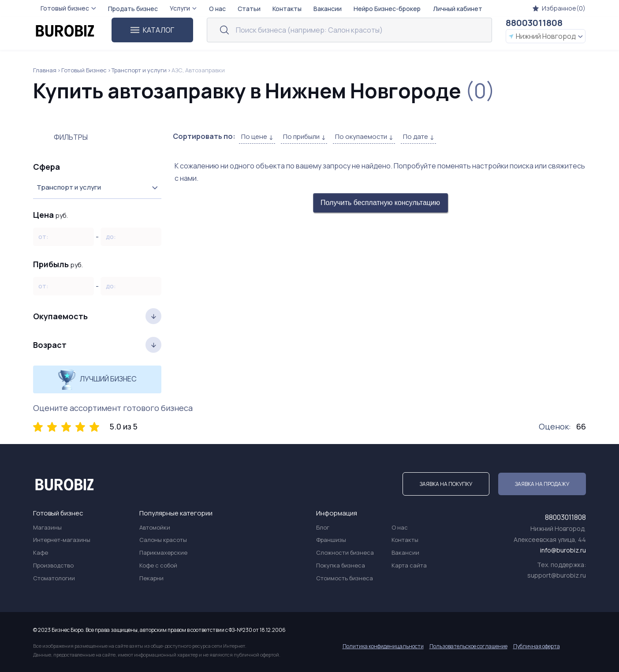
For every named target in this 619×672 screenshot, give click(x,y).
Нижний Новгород (546, 36)
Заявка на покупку (446, 484)
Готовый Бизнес (84, 70)
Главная (45, 70)
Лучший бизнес (97, 379)
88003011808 (534, 23)
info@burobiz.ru (563, 550)
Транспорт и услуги (139, 70)
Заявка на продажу (542, 484)
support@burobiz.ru (557, 575)
